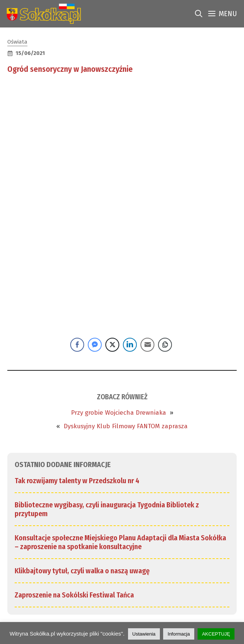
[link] (42, 14)
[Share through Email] (147, 345)
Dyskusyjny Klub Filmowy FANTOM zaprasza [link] (126, 426)
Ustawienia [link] (144, 634)
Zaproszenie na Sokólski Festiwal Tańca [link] (74, 595)
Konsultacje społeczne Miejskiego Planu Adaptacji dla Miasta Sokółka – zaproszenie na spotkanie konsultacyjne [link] (120, 542)
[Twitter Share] (112, 345)
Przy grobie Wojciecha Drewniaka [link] (119, 413)
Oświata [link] (17, 42)
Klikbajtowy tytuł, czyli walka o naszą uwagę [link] (82, 571)
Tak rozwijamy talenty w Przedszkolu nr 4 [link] (77, 481)
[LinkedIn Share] (130, 345)
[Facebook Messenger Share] (95, 345)
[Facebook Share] (77, 345)
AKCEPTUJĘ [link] (216, 634)
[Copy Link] (165, 345)
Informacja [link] (179, 634)
